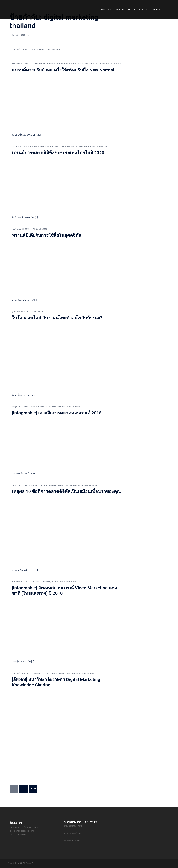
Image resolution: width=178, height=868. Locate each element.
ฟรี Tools (120, 10)
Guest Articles (39, 312)
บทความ (131, 10)
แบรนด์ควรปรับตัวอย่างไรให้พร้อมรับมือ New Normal (63, 70)
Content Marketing (41, 407)
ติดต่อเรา (156, 10)
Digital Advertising (66, 64)
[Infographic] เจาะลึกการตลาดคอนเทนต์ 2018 (57, 413)
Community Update (41, 673)
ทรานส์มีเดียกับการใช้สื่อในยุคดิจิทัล (47, 235)
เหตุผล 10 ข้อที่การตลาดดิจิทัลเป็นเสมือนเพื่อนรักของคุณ (66, 491)
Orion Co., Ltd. (33, 863)
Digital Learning (40, 485)
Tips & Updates (113, 64)
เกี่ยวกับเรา (143, 10)
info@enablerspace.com (22, 831)
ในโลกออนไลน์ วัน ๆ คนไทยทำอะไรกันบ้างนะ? (57, 318)
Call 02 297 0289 (18, 835)
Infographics (59, 407)
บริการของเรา (106, 10)
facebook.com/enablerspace (24, 827)
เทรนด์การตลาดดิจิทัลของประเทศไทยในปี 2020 (58, 153)
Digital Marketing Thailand (46, 49)
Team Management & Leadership (75, 146)
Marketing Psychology (43, 64)
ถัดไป (33, 789)
